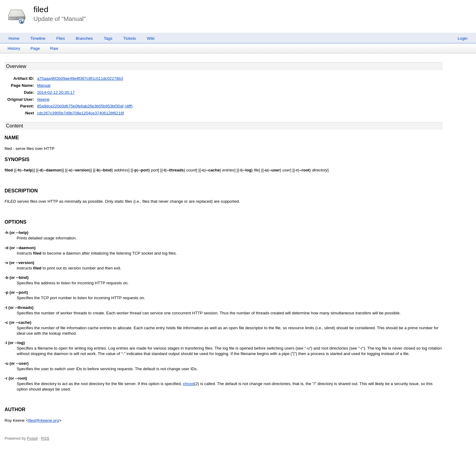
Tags (108, 38)
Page (35, 48)
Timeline (38, 38)
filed (41, 9)
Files (60, 38)
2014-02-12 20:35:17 (56, 92)
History (14, 48)
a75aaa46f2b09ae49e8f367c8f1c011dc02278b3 (80, 78)
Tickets (130, 38)
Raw (54, 48)
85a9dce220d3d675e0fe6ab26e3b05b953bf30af (80, 106)
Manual (44, 85)
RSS (45, 438)
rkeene (43, 99)
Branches (84, 38)
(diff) (129, 106)
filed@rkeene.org (43, 420)
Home (14, 38)
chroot (188, 384)
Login (462, 38)
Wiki (151, 38)
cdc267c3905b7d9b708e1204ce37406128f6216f (80, 113)
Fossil (32, 438)
